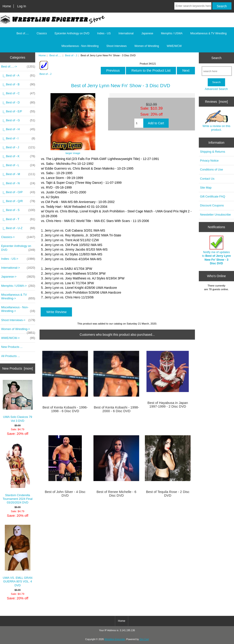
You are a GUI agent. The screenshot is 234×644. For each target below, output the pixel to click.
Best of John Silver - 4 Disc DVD (65, 494)
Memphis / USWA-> (18, 286)
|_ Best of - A (18, 76)
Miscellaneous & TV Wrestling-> (18, 297)
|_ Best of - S (18, 210)
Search (216, 58)
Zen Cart (144, 639)
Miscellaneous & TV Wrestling (209, 33)
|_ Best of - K (18, 156)
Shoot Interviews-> (18, 320)
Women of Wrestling (147, 46)
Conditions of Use (211, 169)
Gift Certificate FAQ (213, 196)
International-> (18, 268)
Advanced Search (216, 89)
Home (7, 6)
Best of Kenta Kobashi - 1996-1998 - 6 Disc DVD (65, 409)
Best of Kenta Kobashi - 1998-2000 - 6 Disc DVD (117, 409)
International (126, 33)
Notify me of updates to (216, 250)
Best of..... (55, 55)
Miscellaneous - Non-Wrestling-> (18, 309)
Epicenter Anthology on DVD (72, 33)
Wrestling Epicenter (115, 639)
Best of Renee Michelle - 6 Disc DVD (116, 494)
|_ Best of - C (18, 93)
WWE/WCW (174, 46)
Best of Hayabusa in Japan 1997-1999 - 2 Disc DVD (168, 405)
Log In (22, 6)
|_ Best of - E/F (18, 111)
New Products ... (12, 347)
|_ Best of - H (18, 129)
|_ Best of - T (18, 219)
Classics (42, 33)
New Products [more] (18, 368)
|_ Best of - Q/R (18, 201)
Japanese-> (18, 277)
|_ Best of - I (18, 138)
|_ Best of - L (18, 165)
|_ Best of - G (18, 120)
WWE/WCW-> (18, 338)
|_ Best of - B (18, 84)
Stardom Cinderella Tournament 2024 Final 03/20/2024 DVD (18, 474)
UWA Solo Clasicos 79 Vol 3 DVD (18, 401)
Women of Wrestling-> (18, 330)
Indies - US (104, 33)
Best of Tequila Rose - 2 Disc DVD (168, 494)
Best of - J (71, 55)
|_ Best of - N (18, 183)
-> (18, 67)
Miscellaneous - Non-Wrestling (80, 46)
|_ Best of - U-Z (18, 228)
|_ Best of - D (18, 103)
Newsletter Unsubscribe (215, 215)
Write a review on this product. (216, 121)
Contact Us (207, 179)
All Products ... (11, 356)
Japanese (147, 33)
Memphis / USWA (172, 33)
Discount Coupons (212, 205)
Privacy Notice (209, 161)
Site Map (206, 188)
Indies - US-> (18, 259)
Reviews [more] (216, 102)
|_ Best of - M (18, 174)
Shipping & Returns (213, 152)
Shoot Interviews (116, 46)
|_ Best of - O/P (18, 192)
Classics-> (18, 237)
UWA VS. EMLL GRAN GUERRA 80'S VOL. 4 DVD (17, 556)
